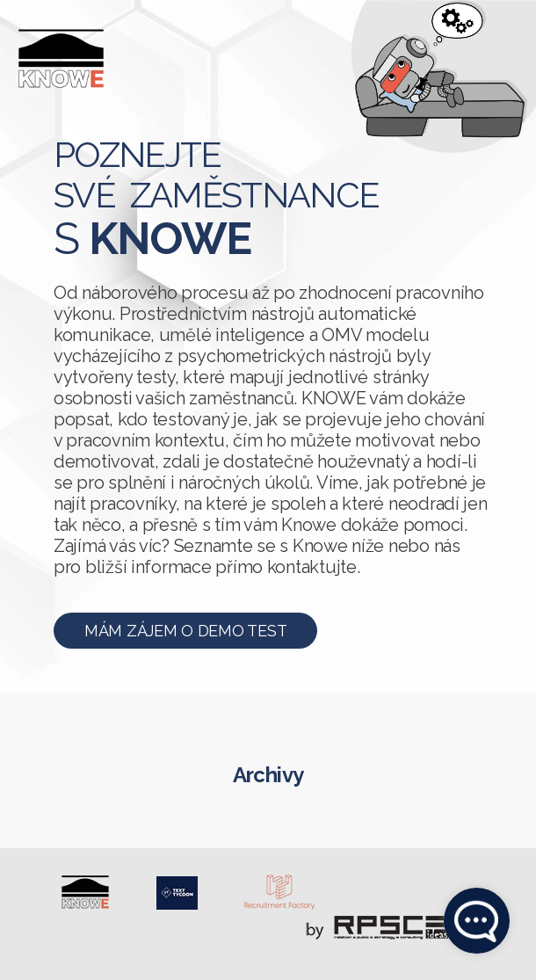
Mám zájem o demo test (185, 631)
